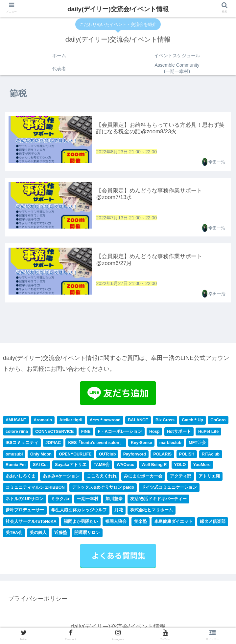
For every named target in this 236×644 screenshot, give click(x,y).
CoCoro (218, 421)
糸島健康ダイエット (173, 522)
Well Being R (154, 466)
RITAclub (211, 455)
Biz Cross (165, 421)
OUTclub (107, 455)
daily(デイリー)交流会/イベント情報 (118, 9)
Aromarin (43, 421)
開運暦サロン (87, 534)
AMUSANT (16, 421)
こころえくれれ (102, 477)
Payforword (135, 455)
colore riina (17, 433)
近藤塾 (61, 534)
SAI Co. (40, 466)
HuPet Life (208, 433)
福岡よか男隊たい (81, 522)
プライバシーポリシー (38, 600)
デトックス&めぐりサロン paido (103, 489)
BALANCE (138, 421)
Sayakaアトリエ (71, 466)
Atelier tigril (71, 421)
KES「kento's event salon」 (96, 444)
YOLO (180, 466)
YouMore (202, 466)
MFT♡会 (197, 444)
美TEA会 (14, 534)
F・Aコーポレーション (120, 433)
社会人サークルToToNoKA (31, 522)
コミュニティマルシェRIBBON (35, 489)
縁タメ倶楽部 (213, 522)
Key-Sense (141, 444)
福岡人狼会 (116, 522)
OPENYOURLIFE (75, 455)
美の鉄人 (38, 534)
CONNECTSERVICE (54, 433)
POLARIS (162, 455)
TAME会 (102, 466)
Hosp (154, 433)
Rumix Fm (16, 466)
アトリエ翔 (209, 477)
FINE (86, 433)
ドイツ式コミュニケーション (169, 489)
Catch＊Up (192, 421)
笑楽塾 (141, 522)
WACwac (125, 466)
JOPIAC (53, 444)
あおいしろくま (21, 477)
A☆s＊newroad (105, 421)
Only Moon (41, 455)
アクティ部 (181, 477)
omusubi (14, 455)
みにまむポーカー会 (143, 477)
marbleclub (170, 444)
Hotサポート (179, 433)
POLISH (187, 455)
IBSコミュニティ (22, 444)
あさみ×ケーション (61, 477)
